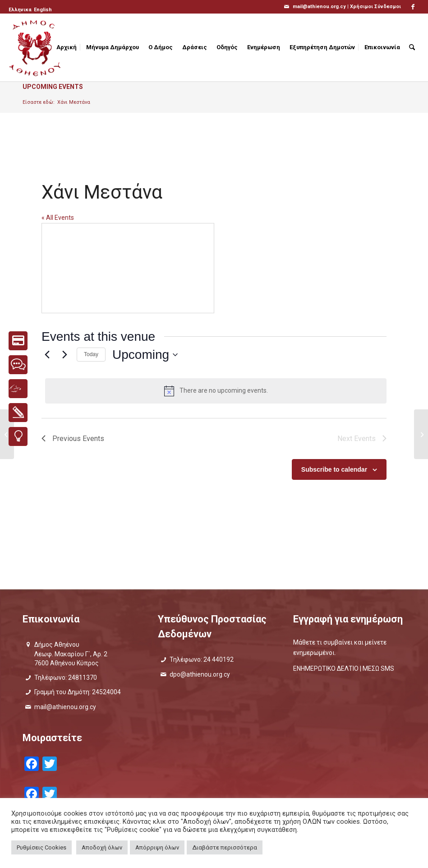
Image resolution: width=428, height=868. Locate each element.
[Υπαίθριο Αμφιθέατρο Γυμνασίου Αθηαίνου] (421, 434)
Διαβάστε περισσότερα (225, 847)
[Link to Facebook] (413, 7)
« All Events (58, 218)
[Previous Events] (47, 355)
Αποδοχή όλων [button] (102, 847)
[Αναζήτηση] (412, 47)
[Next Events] (64, 355)
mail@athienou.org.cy (65, 707)
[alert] (216, 391)
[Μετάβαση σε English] (43, 10)
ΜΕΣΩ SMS (378, 668)
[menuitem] (21, 10)
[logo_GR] (36, 47)
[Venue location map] (128, 268)
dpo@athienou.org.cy (200, 674)
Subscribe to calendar (334, 469)
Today (91, 354)
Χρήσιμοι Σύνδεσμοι (375, 7)
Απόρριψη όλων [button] (157, 847)
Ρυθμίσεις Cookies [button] (41, 847)
